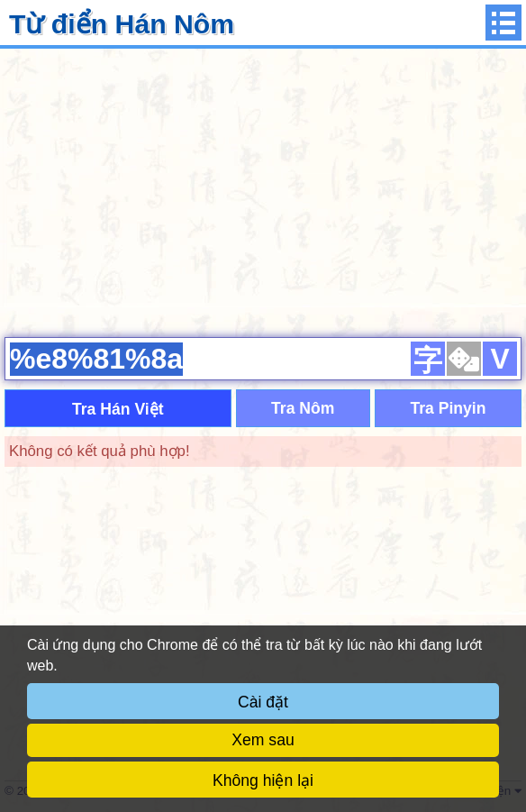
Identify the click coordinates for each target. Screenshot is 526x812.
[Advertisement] (263, 190)
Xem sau (263, 740)
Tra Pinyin (448, 408)
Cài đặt (263, 702)
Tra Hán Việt (118, 409)
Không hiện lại (263, 780)
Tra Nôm (303, 408)
